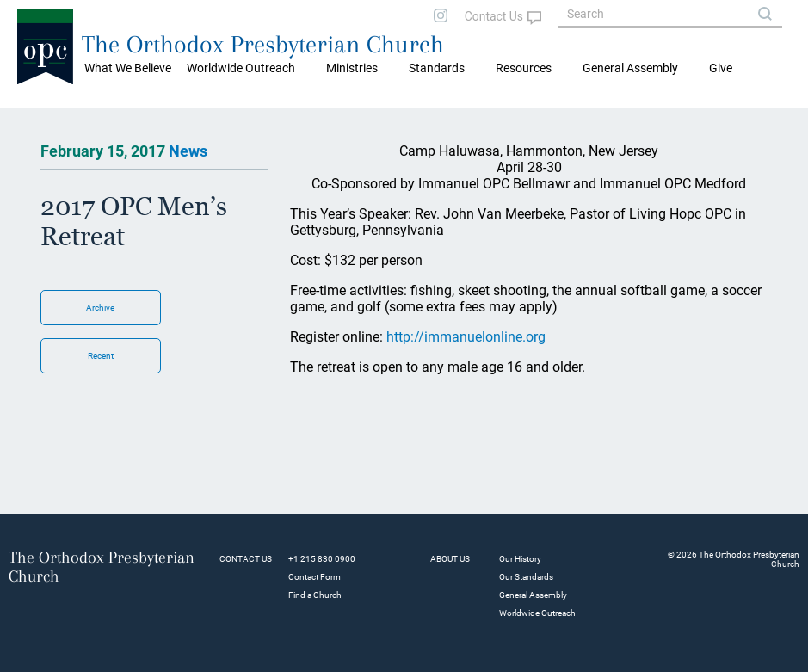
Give (721, 68)
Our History (520, 559)
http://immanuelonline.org (466, 337)
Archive (100, 308)
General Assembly (630, 68)
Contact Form (315, 577)
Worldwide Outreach (537, 613)
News (188, 151)
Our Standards (526, 577)
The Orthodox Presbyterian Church (263, 44)
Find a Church (315, 595)
